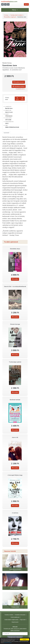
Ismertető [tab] (6, 133)
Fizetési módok (9, 615)
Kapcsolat (23, 620)
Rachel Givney (7, 63)
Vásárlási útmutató (20, 615)
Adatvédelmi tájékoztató (11, 620)
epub (17, 99)
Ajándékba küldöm (19, 86)
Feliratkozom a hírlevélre (15, 637)
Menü (15, 10)
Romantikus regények (10, 17)
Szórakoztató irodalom (17, 15)
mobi (22, 99)
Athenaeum (9, 116)
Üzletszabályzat (15, 617)
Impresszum (15, 622)
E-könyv (6, 15)
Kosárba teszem (19, 82)
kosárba (15, 279)
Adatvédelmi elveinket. (8, 643)
